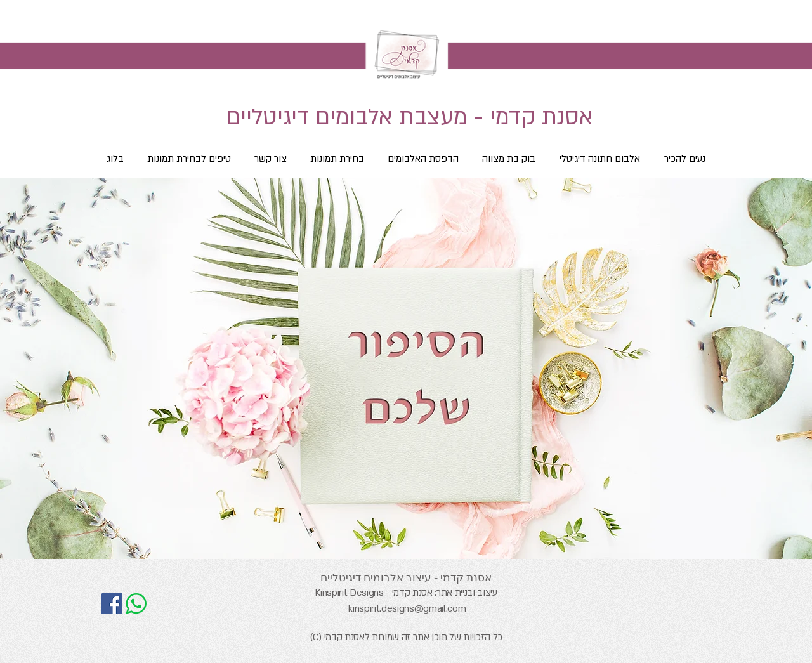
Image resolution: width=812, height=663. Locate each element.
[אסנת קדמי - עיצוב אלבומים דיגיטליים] (112, 604)
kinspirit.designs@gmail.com (407, 608)
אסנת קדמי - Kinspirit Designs (373, 593)
